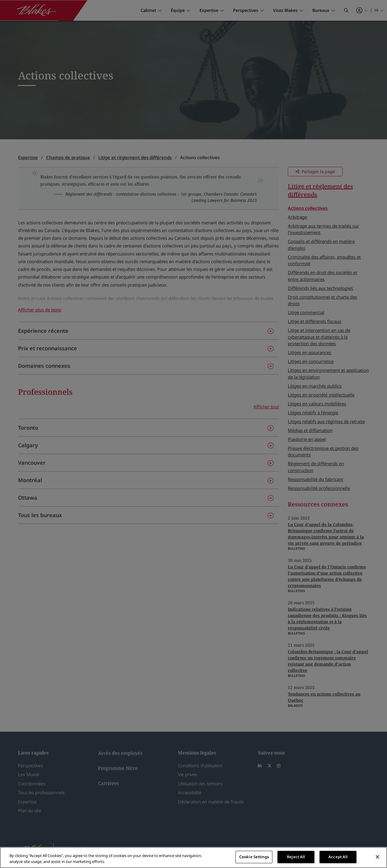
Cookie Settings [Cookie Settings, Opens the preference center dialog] (254, 857)
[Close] (378, 857)
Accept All (338, 857)
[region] (193, 857)
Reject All (296, 857)
